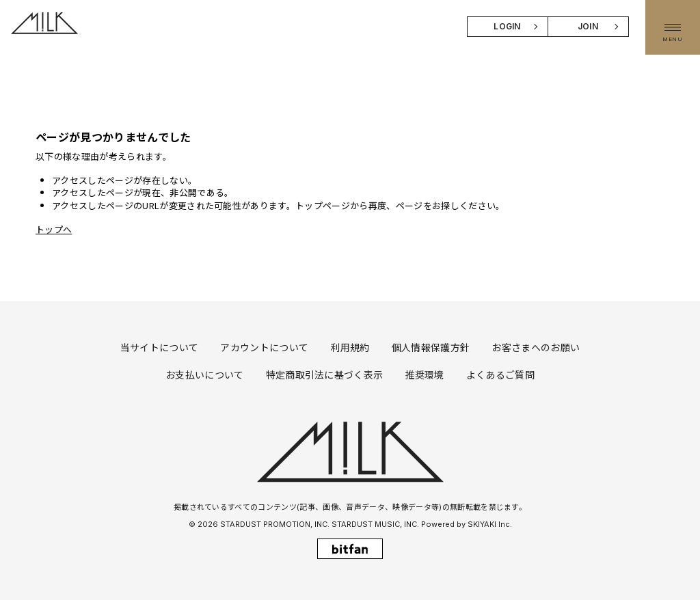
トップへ (54, 229)
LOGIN (507, 26)
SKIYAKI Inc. (490, 524)
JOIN (588, 26)
